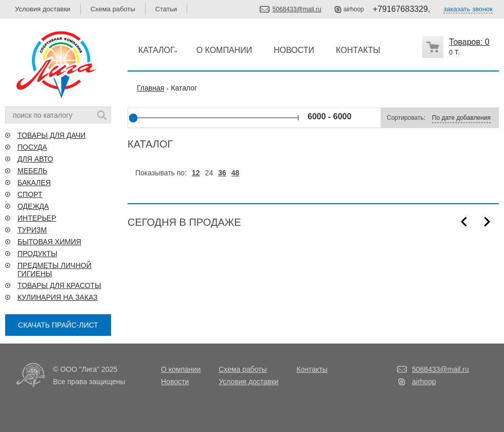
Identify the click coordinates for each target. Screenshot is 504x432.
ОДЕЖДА (33, 206)
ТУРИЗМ (32, 230)
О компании (181, 369)
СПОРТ (30, 194)
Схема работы (113, 9)
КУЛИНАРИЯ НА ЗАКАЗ (58, 297)
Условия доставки (43, 9)
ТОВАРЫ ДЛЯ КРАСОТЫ (59, 285)
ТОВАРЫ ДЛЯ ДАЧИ (51, 135)
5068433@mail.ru (297, 9)
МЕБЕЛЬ (32, 171)
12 (196, 173)
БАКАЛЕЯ (34, 183)
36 (222, 173)
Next (487, 222)
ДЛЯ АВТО (35, 159)
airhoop (354, 9)
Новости (175, 382)
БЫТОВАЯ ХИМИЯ (49, 242)
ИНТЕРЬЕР (37, 218)
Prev (464, 222)
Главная (150, 88)
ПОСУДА (32, 147)
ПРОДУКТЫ (37, 254)
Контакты (312, 369)
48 (236, 173)
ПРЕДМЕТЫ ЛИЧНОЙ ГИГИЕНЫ (55, 269)
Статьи (166, 9)
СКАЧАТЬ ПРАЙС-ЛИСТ (58, 325)
